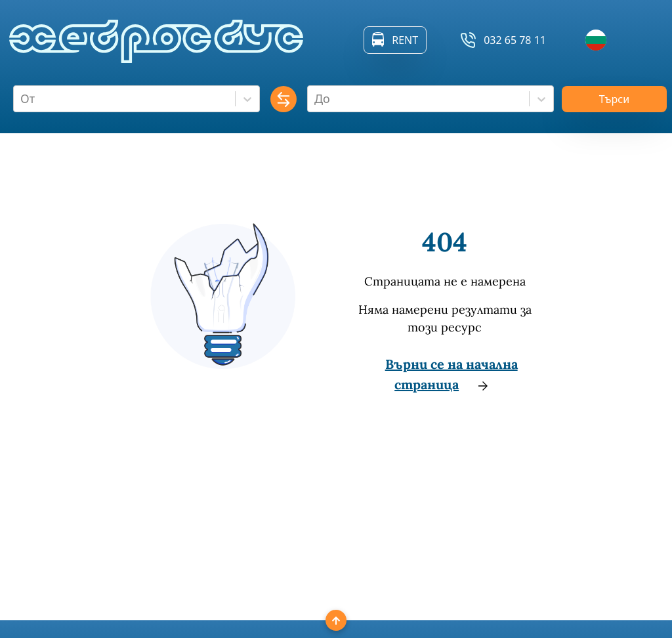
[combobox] (22, 99)
